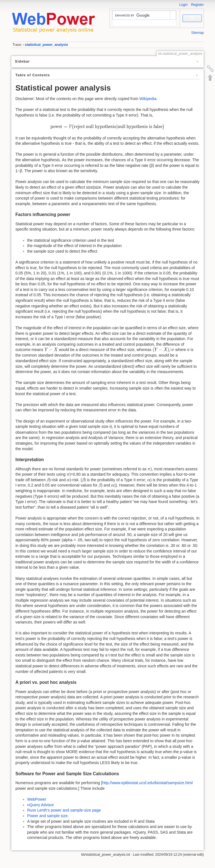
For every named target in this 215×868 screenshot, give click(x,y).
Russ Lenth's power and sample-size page (64, 810)
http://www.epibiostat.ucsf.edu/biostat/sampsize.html (148, 783)
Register (197, 5)
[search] (141, 15)
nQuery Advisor (41, 805)
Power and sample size (47, 816)
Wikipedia (148, 99)
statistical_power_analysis (47, 45)
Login (183, 5)
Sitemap (198, 33)
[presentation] (107, 127)
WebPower (37, 799)
